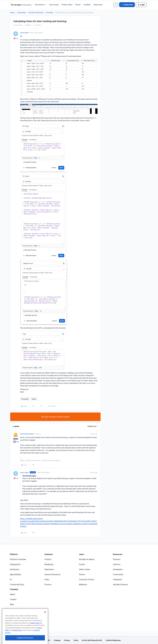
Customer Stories (87, 579)
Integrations (15, 564)
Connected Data (17, 584)
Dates (34, 399)
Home (12, 12)
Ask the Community (36, 12)
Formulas (49, 12)
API (49, 640)
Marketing (49, 564)
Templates (118, 579)
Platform (14, 554)
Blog (12, 604)
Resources (118, 554)
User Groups (54, 5)
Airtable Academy (87, 559)
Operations (49, 569)
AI (11, 579)
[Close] (45, 623)
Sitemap (57, 640)
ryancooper (24, 33)
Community (21, 12)
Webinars (83, 584)
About (12, 594)
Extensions (15, 569)
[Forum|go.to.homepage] (21, 5)
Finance (48, 584)
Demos (82, 574)
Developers (118, 569)
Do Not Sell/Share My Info (92, 640)
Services (117, 564)
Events (78, 5)
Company (14, 589)
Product (48, 559)
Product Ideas (67, 5)
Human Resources (52, 574)
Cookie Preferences (113, 640)
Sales (47, 579)
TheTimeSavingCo (27, 434)
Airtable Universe (120, 584)
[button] (127, 5)
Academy (87, 5)
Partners (117, 559)
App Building (15, 574)
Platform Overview (18, 559)
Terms (76, 640)
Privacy (67, 640)
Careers (13, 599)
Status (13, 609)
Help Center (98, 5)
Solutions (49, 554)
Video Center (85, 569)
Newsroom (15, 614)
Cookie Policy (35, 634)
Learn (82, 554)
